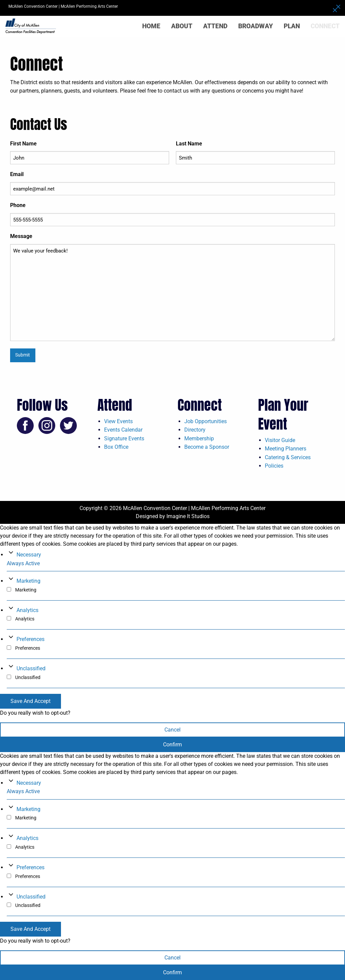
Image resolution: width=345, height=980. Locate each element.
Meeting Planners (286, 449)
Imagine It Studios (188, 516)
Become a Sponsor (207, 447)
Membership (199, 438)
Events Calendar (123, 430)
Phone (18, 205)
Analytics (27, 610)
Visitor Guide (280, 440)
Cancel (172, 730)
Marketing (28, 581)
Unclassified (31, 668)
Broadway (256, 26)
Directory (195, 430)
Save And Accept (30, 701)
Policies (274, 466)
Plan (292, 26)
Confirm (172, 745)
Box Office (116, 447)
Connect (325, 26)
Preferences (30, 639)
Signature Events (124, 438)
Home (151, 26)
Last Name (189, 144)
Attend (215, 26)
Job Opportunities (206, 421)
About (182, 26)
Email (17, 174)
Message (21, 236)
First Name (23, 144)
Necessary (29, 555)
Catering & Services (288, 457)
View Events (118, 421)
